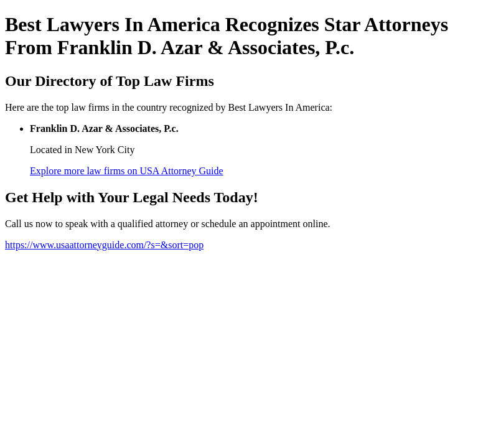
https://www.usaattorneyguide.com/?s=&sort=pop (104, 245)
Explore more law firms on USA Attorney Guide (127, 171)
